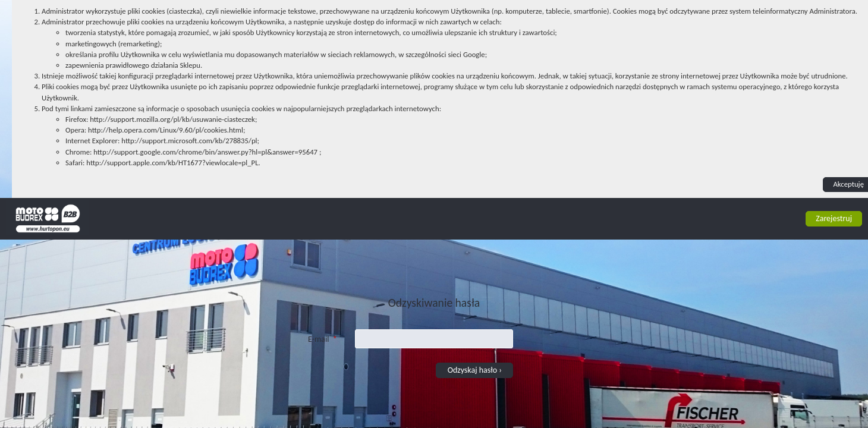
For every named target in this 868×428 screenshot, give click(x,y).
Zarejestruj (834, 218)
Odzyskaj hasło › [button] (475, 370)
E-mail (323, 337)
